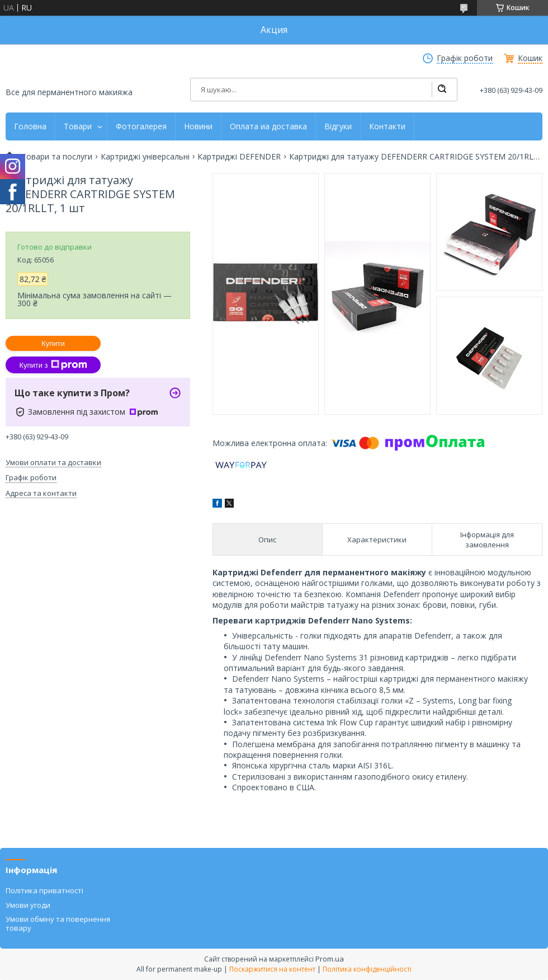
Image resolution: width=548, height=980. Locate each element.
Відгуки (338, 126)
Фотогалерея (141, 126)
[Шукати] (442, 90)
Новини (198, 126)
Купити (53, 343)
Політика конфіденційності (367, 969)
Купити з (53, 365)
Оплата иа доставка (268, 126)
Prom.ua (330, 959)
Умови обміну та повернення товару (58, 923)
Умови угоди (28, 905)
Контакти (387, 126)
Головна (30, 126)
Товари (78, 126)
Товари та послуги (57, 157)
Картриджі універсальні (145, 157)
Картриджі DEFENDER (239, 157)
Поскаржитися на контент (272, 969)
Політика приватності (44, 890)
